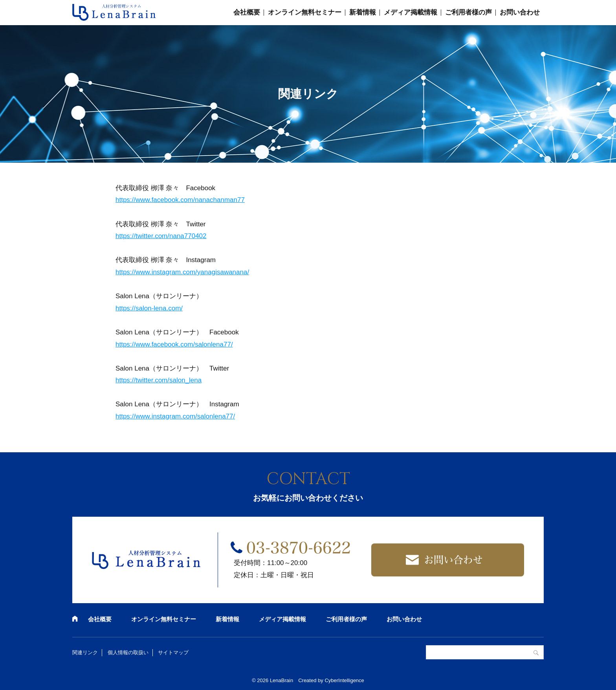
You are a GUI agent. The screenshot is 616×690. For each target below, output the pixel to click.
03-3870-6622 (299, 548)
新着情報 (363, 12)
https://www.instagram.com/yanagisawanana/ (182, 272)
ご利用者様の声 (468, 12)
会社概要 (247, 12)
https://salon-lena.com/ (149, 308)
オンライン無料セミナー (305, 12)
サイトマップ (173, 652)
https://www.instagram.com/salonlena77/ (175, 416)
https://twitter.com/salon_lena (159, 380)
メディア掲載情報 (411, 12)
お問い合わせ (520, 12)
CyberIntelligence (344, 680)
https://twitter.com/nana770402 (161, 236)
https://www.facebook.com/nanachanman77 (180, 200)
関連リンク (85, 652)
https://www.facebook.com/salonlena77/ (174, 344)
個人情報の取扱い (128, 652)
